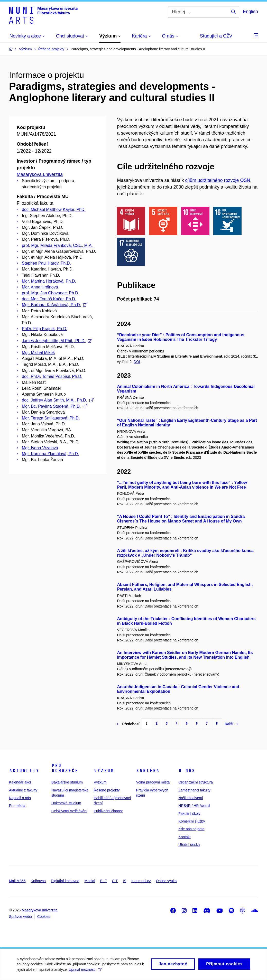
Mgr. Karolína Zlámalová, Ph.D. (50, 454)
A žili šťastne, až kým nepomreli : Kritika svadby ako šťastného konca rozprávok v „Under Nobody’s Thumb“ (185, 553)
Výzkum (104, 771)
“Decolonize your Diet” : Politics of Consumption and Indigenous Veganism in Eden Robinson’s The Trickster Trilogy (181, 337)
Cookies (44, 917)
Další (231, 724)
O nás (187, 771)
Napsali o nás (20, 798)
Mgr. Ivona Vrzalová (40, 448)
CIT (115, 881)
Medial (90, 881)
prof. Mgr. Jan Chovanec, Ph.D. (50, 293)
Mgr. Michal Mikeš (38, 353)
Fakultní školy (189, 814)
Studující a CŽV (216, 36)
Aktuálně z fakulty (23, 790)
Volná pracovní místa (153, 782)
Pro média (17, 806)
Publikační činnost (108, 811)
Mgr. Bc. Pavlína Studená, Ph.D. (54, 406)
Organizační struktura (196, 782)
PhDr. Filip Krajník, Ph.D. (45, 329)
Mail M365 (17, 881)
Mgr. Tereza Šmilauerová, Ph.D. (51, 418)
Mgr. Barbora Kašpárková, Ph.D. (55, 305)
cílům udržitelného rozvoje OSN (218, 180)
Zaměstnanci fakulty (194, 790)
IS (125, 881)
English (250, 12)
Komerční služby (192, 821)
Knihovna (38, 881)
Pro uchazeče (65, 768)
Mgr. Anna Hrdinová (40, 287)
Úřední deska (189, 845)
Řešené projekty (107, 790)
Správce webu (20, 917)
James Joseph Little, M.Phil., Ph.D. (57, 341)
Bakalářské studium (67, 782)
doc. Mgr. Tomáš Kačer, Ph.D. (49, 299)
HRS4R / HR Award (194, 806)
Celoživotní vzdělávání (69, 811)
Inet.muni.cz (141, 881)
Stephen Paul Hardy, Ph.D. (46, 263)
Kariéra (148, 771)
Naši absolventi (191, 798)
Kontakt (184, 837)
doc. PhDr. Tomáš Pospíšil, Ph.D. (52, 376)
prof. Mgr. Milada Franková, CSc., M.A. (57, 245)
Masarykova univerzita (40, 174)
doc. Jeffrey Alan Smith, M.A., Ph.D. (58, 400)
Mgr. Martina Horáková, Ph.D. (49, 281)
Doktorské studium (66, 803)
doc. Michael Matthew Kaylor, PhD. (54, 209)
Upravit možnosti (89, 972)
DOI (137, 362)
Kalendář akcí (20, 782)
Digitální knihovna (65, 881)
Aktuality (24, 771)
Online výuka (166, 881)
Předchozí (128, 724)
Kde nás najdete (191, 829)
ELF (104, 881)
